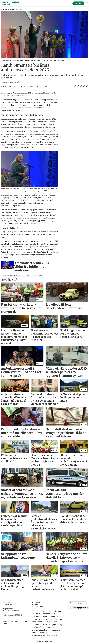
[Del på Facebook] (74, 86)
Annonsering (38, 607)
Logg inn (78, 3)
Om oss (35, 604)
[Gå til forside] (11, 3)
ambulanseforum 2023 (34, 276)
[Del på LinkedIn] (80, 86)
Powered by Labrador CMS (44, 641)
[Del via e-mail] (83, 86)
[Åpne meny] (87, 3)
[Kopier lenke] (86, 86)
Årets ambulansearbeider (13, 276)
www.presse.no (52, 635)
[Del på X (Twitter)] (77, 86)
